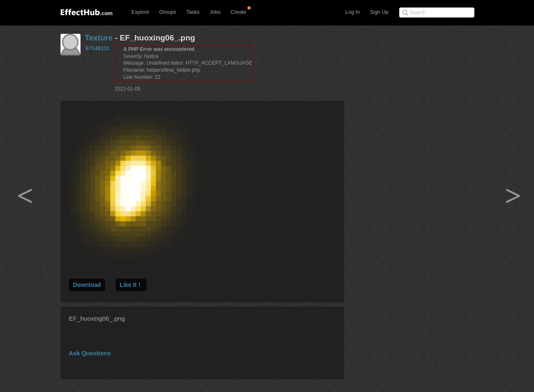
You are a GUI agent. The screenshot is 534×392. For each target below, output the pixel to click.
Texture (99, 38)
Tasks (193, 12)
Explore (140, 12)
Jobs (215, 12)
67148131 (98, 48)
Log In (353, 12)
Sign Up (379, 12)
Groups (168, 12)
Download (87, 285)
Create (239, 12)
